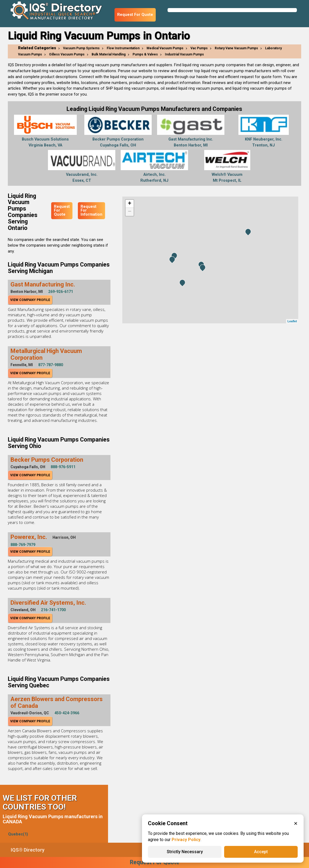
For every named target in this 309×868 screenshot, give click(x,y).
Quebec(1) (18, 834)
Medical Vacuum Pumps (165, 48)
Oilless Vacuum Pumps (67, 54)
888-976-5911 (63, 467)
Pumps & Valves (145, 54)
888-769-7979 (23, 545)
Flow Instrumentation (123, 48)
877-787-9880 (51, 365)
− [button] (130, 212)
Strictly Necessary (185, 852)
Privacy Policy (186, 840)
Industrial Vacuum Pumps (184, 54)
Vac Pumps (199, 48)
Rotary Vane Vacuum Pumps (236, 48)
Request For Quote (135, 15)
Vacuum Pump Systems (81, 48)
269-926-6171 (61, 292)
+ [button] (130, 204)
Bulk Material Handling (109, 54)
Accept (261, 852)
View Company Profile (30, 300)
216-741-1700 (53, 610)
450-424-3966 (67, 713)
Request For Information (91, 211)
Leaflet (292, 321)
